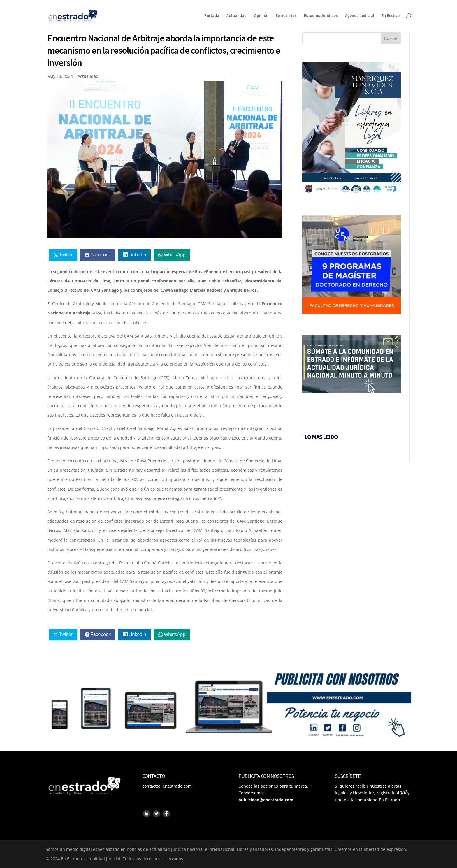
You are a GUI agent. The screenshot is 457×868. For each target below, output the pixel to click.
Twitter (66, 255)
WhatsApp (175, 255)
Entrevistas (286, 16)
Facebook (101, 255)
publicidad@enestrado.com (266, 800)
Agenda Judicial (360, 16)
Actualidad (237, 16)
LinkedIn (137, 255)
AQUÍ (401, 793)
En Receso (391, 16)
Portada (212, 16)
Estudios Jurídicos (321, 16)
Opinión (261, 16)
